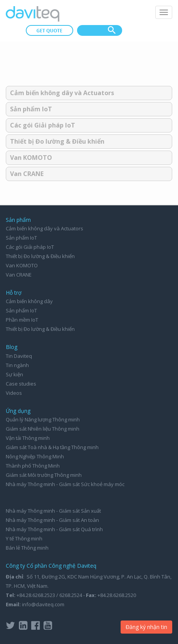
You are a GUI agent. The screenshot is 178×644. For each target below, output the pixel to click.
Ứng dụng (18, 411)
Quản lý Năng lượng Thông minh (43, 419)
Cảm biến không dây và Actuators (62, 93)
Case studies (21, 384)
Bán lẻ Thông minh (27, 548)
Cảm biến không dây (29, 301)
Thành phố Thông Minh (33, 466)
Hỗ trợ (14, 293)
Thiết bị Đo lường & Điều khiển (57, 141)
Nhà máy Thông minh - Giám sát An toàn (52, 520)
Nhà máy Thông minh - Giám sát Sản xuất (53, 511)
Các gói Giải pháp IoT (43, 125)
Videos (14, 393)
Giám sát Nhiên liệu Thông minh (43, 429)
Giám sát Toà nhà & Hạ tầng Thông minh (52, 447)
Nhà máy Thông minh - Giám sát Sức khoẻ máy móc (65, 484)
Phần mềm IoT (22, 320)
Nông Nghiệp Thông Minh (35, 456)
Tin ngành (17, 365)
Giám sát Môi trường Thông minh (44, 475)
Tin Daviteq (19, 356)
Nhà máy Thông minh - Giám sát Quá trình (54, 529)
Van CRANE (27, 174)
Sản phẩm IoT (31, 109)
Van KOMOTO (31, 158)
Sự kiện (14, 374)
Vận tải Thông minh (28, 438)
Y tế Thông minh (24, 538)
